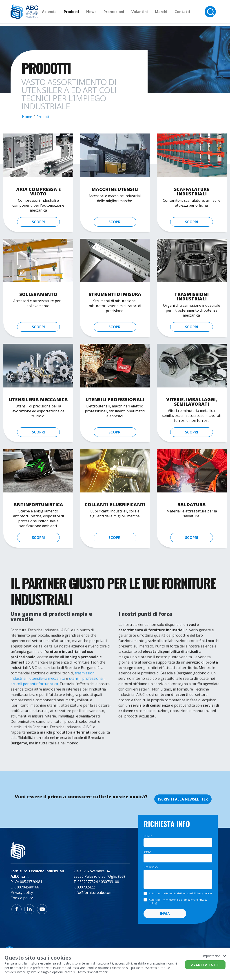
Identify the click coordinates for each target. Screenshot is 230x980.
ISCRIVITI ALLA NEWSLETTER (183, 799)
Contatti (192, 13)
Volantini (149, 13)
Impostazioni (214, 956)
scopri (38, 222)
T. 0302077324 (86, 882)
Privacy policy (22, 892)
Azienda (59, 13)
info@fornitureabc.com (93, 892)
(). (181, 893)
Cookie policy (22, 898)
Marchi (171, 13)
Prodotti (81, 13)
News (101, 13)
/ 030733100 (109, 882)
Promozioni (123, 13)
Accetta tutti (205, 965)
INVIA (165, 914)
